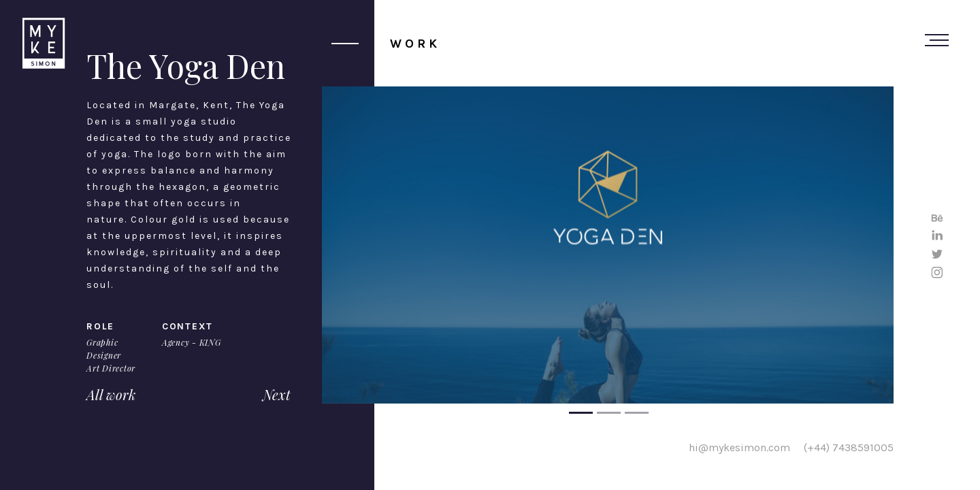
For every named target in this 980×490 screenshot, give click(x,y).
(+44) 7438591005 (849, 447)
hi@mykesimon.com (739, 447)
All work (111, 394)
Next (277, 394)
